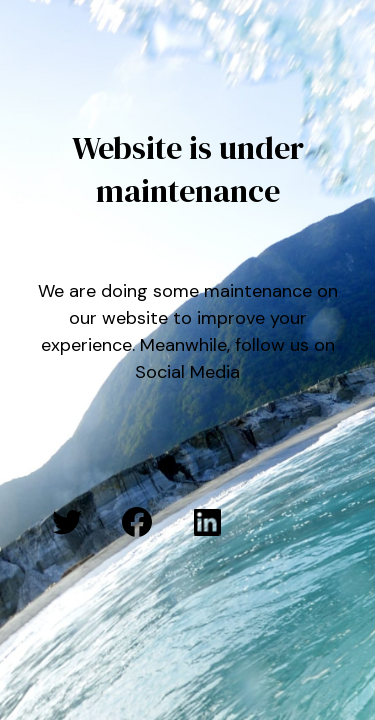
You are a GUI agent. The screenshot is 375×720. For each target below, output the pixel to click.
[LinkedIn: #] (207, 522)
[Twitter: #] (67, 522)
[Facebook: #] (137, 522)
